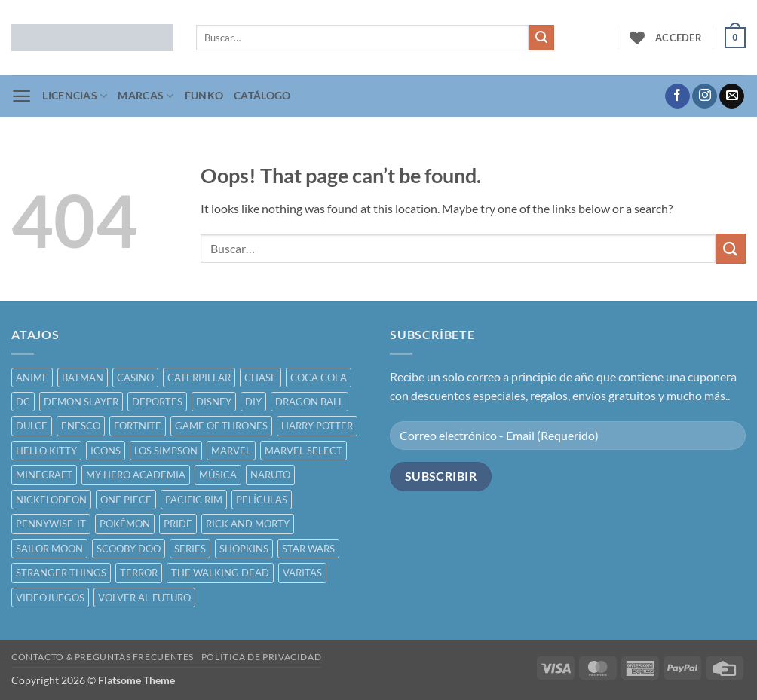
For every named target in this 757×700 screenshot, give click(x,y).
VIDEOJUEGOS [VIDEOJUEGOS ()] (50, 598)
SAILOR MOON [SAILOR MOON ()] (49, 549)
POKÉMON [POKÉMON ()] (125, 524)
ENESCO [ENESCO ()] (81, 426)
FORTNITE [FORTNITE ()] (138, 426)
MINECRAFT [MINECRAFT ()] (44, 475)
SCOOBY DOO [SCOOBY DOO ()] (129, 549)
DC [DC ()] (23, 402)
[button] (679, 38)
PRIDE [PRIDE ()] (178, 524)
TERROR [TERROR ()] (139, 573)
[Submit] (541, 38)
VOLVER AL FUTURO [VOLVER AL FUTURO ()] (144, 598)
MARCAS (146, 96)
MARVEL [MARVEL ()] (231, 451)
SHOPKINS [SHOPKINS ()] (244, 549)
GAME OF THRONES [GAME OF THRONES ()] (221, 426)
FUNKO (204, 95)
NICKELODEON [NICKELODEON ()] (51, 500)
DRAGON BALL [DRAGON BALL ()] (310, 402)
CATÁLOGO (262, 95)
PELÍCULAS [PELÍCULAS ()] (262, 500)
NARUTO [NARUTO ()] (270, 475)
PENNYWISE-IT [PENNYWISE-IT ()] (51, 524)
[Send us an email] (732, 96)
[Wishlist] (637, 38)
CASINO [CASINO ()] (135, 378)
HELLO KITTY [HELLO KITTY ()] (46, 451)
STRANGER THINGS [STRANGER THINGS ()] (61, 573)
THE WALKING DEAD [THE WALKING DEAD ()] (220, 573)
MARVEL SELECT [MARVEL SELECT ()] (303, 451)
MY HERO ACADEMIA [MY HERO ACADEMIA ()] (136, 475)
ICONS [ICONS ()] (106, 451)
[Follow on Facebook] (677, 96)
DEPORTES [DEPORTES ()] (157, 402)
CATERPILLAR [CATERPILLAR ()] (199, 378)
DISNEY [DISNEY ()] (214, 402)
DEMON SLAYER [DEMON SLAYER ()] (81, 402)
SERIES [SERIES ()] (190, 549)
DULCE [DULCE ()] (32, 426)
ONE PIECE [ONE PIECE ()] (126, 500)
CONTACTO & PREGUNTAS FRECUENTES (103, 657)
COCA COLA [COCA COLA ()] (319, 378)
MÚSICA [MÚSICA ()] (218, 475)
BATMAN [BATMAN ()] (83, 378)
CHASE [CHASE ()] (261, 378)
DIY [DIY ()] (253, 402)
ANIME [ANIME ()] (32, 378)
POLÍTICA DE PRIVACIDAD (261, 657)
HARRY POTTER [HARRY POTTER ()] (317, 426)
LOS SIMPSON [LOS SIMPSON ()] (166, 451)
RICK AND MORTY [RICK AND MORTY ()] (248, 524)
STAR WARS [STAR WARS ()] (308, 549)
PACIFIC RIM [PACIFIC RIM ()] (194, 500)
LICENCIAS (75, 96)
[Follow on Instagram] (705, 96)
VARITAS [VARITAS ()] (302, 573)
